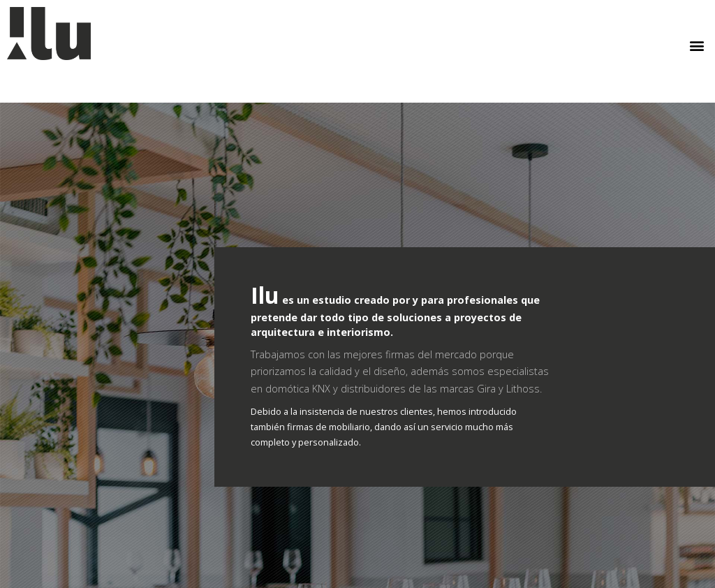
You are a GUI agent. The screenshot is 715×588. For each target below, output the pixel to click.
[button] (696, 46)
